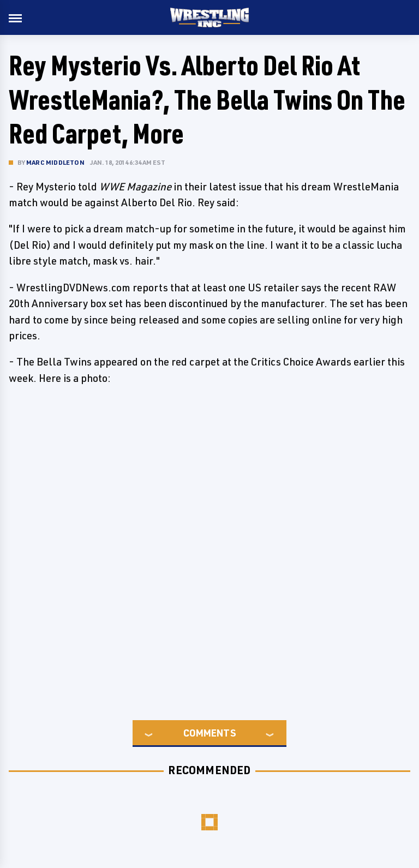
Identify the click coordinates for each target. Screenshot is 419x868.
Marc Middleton (55, 162)
